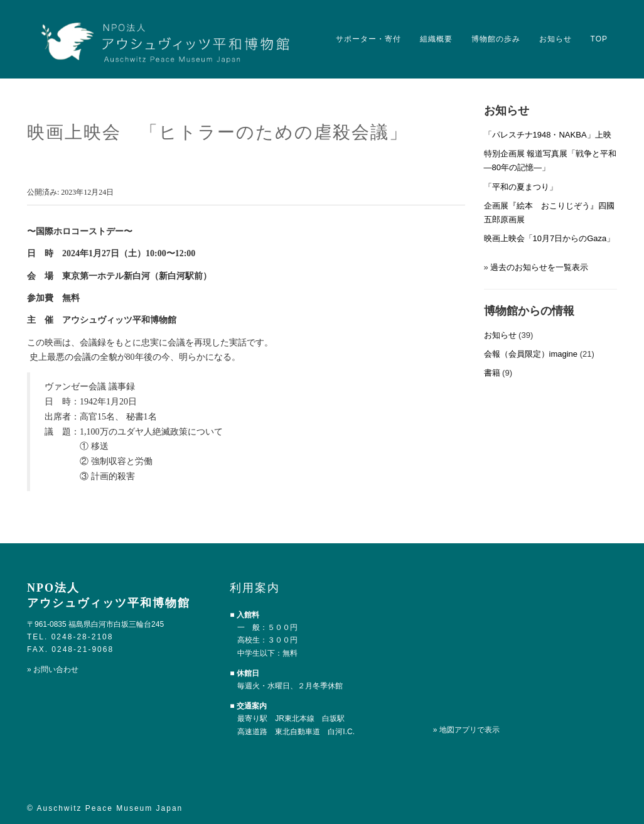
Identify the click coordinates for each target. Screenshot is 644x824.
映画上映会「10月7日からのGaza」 (550, 238)
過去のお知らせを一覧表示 (539, 267)
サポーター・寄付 (368, 39)
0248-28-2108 (83, 637)
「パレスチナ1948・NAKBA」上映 (548, 135)
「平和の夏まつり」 (521, 187)
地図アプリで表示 (470, 730)
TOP (599, 39)
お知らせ (555, 39)
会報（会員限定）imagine (531, 354)
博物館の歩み (496, 39)
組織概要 (436, 39)
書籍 (492, 373)
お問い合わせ (56, 669)
